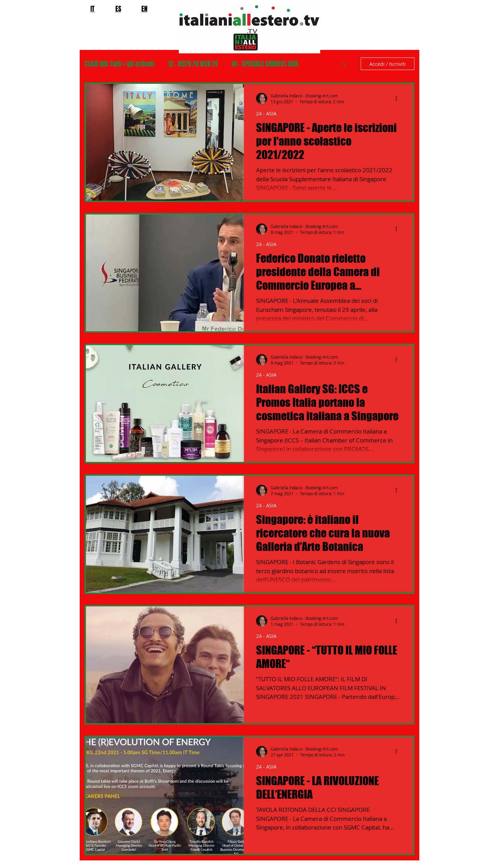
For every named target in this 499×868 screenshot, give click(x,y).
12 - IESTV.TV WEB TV (193, 64)
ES (118, 9)
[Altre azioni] (399, 98)
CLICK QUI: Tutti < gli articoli (119, 64)
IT (93, 9)
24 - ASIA (266, 113)
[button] (344, 65)
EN (144, 9)
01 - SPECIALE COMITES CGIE (265, 64)
